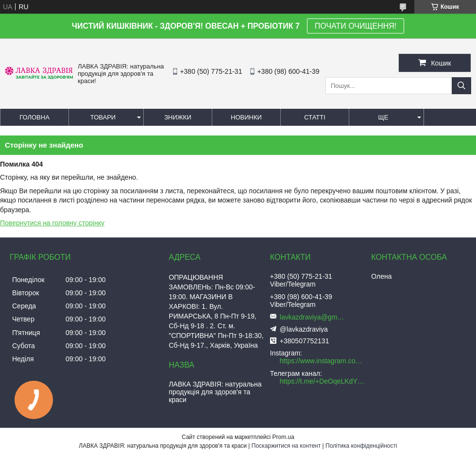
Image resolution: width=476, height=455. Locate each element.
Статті (315, 117)
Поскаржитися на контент (286, 446)
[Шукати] (461, 86)
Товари (103, 117)
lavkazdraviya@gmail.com (314, 317)
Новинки (246, 117)
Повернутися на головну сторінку (52, 223)
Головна (34, 117)
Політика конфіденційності (361, 446)
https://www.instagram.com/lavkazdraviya (323, 361)
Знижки (178, 117)
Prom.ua (283, 437)
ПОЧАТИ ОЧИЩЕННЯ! (356, 26)
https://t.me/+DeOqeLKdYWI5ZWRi (323, 381)
